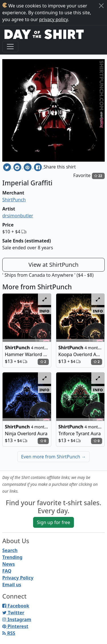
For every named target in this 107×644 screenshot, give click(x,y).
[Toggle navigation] (10, 47)
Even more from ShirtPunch (53, 457)
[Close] (101, 6)
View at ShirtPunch (53, 265)
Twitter (13, 613)
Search (10, 550)
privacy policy (53, 19)
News (9, 564)
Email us (12, 585)
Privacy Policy (18, 578)
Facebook (16, 606)
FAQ (7, 571)
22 (98, 176)
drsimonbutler (18, 216)
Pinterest (15, 626)
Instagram (17, 619)
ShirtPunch (14, 200)
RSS (9, 633)
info (44, 311)
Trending (12, 557)
